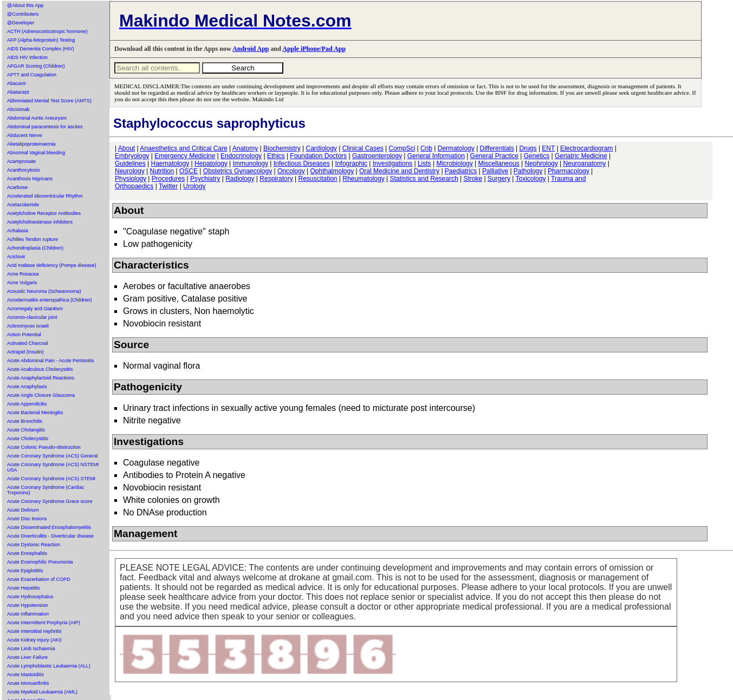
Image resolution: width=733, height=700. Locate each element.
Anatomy (245, 148)
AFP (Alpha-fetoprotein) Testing (41, 40)
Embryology (132, 156)
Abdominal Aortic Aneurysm (37, 118)
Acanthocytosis (24, 170)
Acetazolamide (23, 205)
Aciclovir (16, 257)
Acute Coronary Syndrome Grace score (50, 501)
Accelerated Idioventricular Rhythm (45, 196)
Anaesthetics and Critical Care (183, 148)
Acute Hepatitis (24, 588)
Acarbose (17, 187)
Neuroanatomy (585, 163)
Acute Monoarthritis (28, 683)
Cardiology (321, 148)
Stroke (473, 179)
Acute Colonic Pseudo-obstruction (44, 447)
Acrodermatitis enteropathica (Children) (50, 300)
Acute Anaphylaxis (27, 387)
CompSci (402, 148)
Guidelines (130, 163)
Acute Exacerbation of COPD (39, 579)
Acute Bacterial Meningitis (35, 413)
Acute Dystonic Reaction (34, 545)
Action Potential (24, 335)
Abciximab (18, 109)
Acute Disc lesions (27, 519)
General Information (436, 156)
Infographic (351, 163)
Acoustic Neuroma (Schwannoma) (44, 291)
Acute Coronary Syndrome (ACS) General (53, 456)
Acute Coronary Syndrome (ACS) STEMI (51, 479)
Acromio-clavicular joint (32, 317)
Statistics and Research (424, 179)
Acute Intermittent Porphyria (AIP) (44, 623)
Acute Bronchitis (25, 421)
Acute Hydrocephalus (30, 597)
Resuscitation (317, 179)
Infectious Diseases (302, 163)
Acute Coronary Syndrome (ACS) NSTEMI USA (53, 467)
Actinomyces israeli (28, 326)
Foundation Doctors (318, 156)
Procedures (168, 179)
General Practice (494, 156)
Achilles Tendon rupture (33, 239)
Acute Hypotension (28, 605)
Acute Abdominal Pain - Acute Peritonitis (51, 361)
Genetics (537, 156)
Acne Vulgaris (22, 283)
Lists (424, 163)
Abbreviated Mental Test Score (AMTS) (49, 101)
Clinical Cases (363, 148)
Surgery (499, 179)
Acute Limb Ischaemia (31, 649)
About (127, 148)
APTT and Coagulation (32, 75)
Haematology (170, 163)
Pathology (528, 171)
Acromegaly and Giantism (35, 309)
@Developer (21, 23)
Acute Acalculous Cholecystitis (40, 369)
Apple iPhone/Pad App (314, 49)
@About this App (25, 5)
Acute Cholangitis (26, 430)
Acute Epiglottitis (25, 571)
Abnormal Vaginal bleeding (36, 153)
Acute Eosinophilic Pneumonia (40, 562)
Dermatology (456, 148)
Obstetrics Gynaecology (238, 171)
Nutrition (162, 171)
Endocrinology (241, 156)
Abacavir (17, 83)
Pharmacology (569, 171)
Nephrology (541, 163)
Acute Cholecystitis (28, 439)
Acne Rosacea (23, 274)
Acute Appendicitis (27, 404)
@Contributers (23, 14)
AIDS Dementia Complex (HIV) (41, 49)
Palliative (495, 171)
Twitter (168, 186)
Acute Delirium (23, 510)
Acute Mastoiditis (25, 675)
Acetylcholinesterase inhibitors (40, 222)
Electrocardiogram (586, 148)
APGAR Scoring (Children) (36, 66)
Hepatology (211, 163)
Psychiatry (205, 179)
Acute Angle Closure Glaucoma (41, 395)
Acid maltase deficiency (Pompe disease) (52, 265)
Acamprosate (21, 161)
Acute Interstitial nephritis (34, 631)
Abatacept (18, 92)
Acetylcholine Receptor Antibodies (44, 213)
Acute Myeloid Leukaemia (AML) (42, 692)
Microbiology (454, 163)
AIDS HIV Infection (27, 57)
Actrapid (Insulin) (25, 352)
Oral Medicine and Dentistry (399, 171)
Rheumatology (363, 179)
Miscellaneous (499, 163)
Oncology (291, 171)
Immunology (251, 163)
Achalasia (18, 231)
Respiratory (276, 179)
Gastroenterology (377, 156)
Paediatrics (461, 171)
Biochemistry (282, 148)
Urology (194, 186)
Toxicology (530, 179)
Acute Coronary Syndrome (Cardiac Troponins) (46, 490)
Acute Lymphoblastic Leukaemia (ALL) (49, 666)
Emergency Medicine (185, 156)
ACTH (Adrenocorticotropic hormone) (47, 31)
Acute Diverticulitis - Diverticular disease (50, 536)
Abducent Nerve (25, 135)
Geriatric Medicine (581, 156)
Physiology (131, 179)
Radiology (240, 179)
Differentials (497, 148)
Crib (426, 148)
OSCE (189, 171)
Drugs (528, 148)
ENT (548, 148)
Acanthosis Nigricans (30, 179)
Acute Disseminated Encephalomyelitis (49, 527)
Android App (251, 49)
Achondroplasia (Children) (35, 248)
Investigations (393, 163)
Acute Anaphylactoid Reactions (41, 378)
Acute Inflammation (28, 614)
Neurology (130, 171)
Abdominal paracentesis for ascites (45, 127)
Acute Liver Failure (27, 657)
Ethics (276, 156)
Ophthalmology (332, 171)
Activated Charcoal (28, 343)
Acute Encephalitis (27, 553)
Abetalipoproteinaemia (31, 144)
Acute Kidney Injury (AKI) (34, 640)
